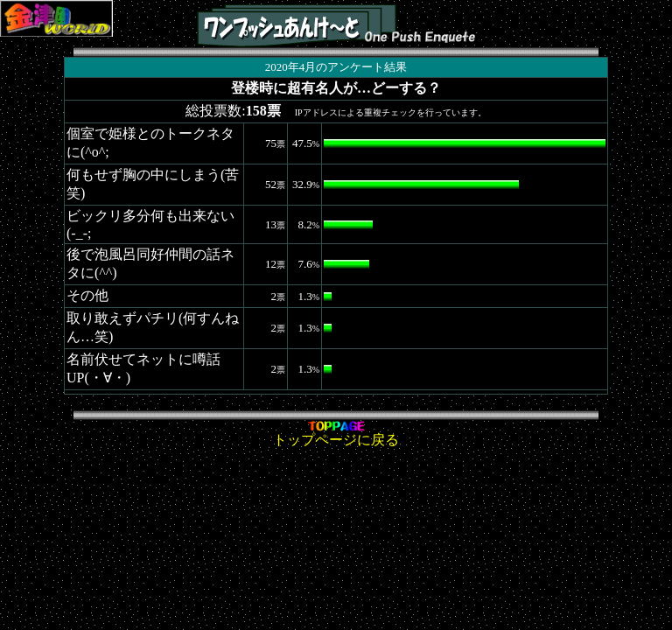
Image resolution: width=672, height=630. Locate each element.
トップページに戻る (336, 434)
